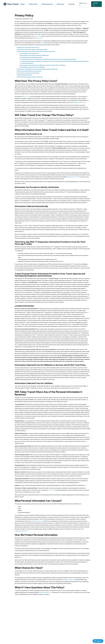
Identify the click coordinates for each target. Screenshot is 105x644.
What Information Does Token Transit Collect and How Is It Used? (36, 51)
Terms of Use (37, 36)
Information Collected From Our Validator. (33, 67)
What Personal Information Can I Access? (30, 71)
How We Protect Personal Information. (29, 73)
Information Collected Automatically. (32, 57)
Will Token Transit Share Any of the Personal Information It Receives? (38, 69)
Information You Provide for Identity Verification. (35, 55)
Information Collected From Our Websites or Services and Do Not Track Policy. (43, 65)
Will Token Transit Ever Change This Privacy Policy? (33, 50)
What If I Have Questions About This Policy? (30, 77)
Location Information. (27, 63)
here (42, 43)
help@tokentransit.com (80, 102)
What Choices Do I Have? (25, 75)
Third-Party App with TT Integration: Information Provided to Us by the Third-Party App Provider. (49, 59)
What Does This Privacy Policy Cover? (29, 48)
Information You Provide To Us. (30, 53)
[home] (11, 4)
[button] (23, 4)
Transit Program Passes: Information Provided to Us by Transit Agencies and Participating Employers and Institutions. (55, 61)
